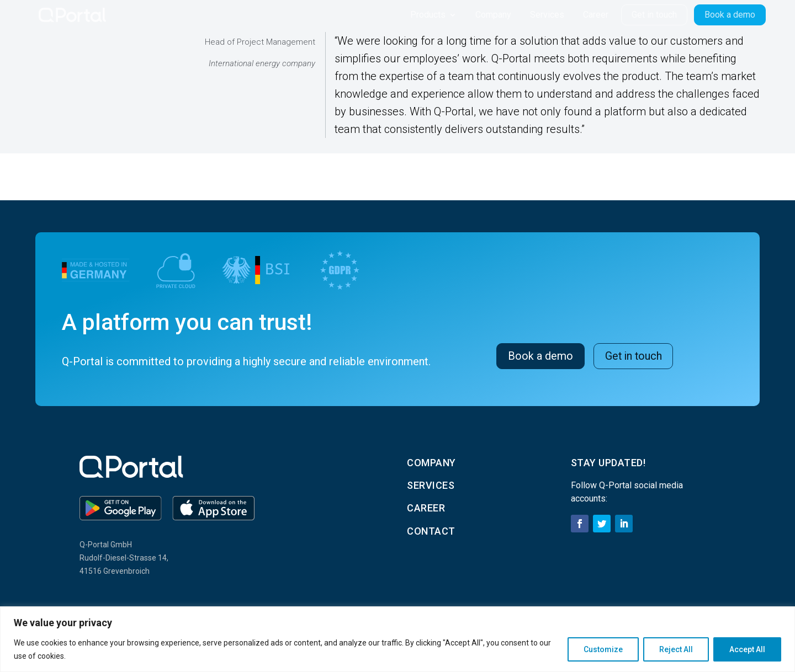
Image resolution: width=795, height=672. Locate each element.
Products (428, 15)
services (431, 485)
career (426, 508)
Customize (603, 649)
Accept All (747, 649)
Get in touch (634, 356)
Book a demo (540, 356)
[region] (397, 639)
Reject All (676, 649)
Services (547, 15)
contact (431, 531)
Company (493, 15)
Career (596, 15)
